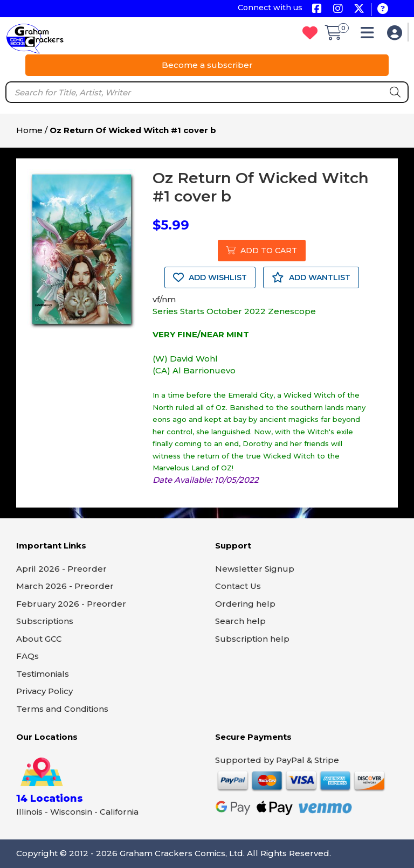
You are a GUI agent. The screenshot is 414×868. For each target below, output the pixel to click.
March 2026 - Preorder (65, 586)
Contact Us (238, 586)
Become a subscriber (207, 65)
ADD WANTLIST (311, 277)
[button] (370, 35)
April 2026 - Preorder (61, 569)
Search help (240, 621)
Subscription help (252, 639)
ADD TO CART (262, 251)
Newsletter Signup (255, 569)
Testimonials (43, 674)
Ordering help (245, 604)
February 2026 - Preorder (71, 604)
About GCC (39, 639)
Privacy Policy (44, 691)
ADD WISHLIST (210, 277)
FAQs (27, 656)
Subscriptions (45, 621)
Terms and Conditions (62, 709)
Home (29, 130)
